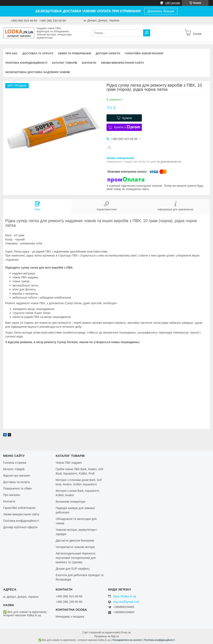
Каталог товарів (65, 63)
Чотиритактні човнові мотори (75, 547)
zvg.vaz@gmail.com (126, 602)
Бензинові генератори (71, 502)
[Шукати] (147, 33)
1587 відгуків (173, 3)
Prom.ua (126, 633)
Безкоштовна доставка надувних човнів (38, 72)
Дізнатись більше (161, 11)
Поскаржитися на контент (127, 640)
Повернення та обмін (17, 488)
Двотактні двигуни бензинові (75, 541)
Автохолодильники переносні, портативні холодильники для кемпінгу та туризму (76, 558)
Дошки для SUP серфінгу (73, 569)
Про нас (12, 53)
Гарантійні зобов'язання (144, 53)
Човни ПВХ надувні (69, 463)
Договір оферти (108, 53)
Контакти (89, 63)
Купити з (127, 127)
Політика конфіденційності (26, 63)
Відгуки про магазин (17, 476)
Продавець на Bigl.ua (106, 636)
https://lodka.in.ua (125, 596)
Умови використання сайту (122, 63)
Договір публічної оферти (20, 527)
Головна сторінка (15, 463)
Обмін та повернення (75, 53)
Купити (127, 118)
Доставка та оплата (38, 53)
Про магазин (12, 495)
